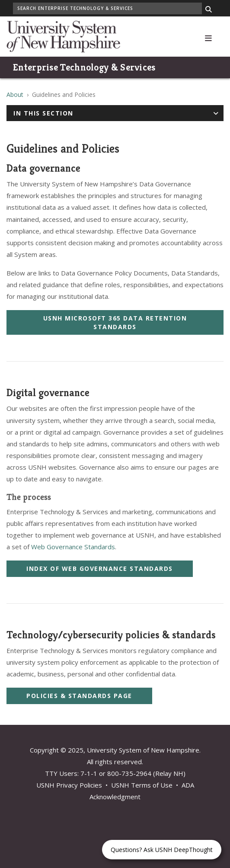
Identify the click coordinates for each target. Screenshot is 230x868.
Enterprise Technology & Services (84, 67)
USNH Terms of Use (142, 785)
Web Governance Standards (73, 547)
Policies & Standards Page (79, 696)
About (15, 94)
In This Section (43, 113)
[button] (208, 37)
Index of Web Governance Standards (100, 569)
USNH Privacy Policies (69, 785)
